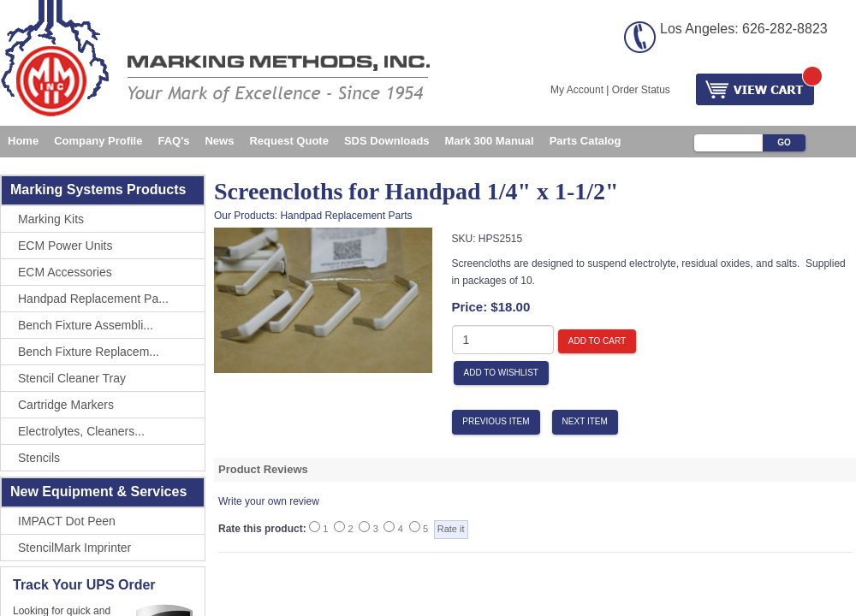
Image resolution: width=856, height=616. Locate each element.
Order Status (641, 90)
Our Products (244, 216)
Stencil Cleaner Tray (72, 378)
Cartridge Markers (66, 405)
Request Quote (288, 141)
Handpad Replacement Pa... (93, 299)
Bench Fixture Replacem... (89, 352)
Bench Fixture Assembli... (86, 325)
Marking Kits (51, 219)
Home (23, 141)
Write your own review (269, 501)
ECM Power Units (65, 246)
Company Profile (98, 141)
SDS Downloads (387, 141)
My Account (577, 90)
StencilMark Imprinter (74, 548)
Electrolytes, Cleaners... (81, 431)
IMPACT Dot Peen (67, 521)
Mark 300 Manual (490, 141)
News (219, 141)
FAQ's (173, 141)
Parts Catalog (586, 141)
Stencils (39, 458)
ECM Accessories (65, 272)
